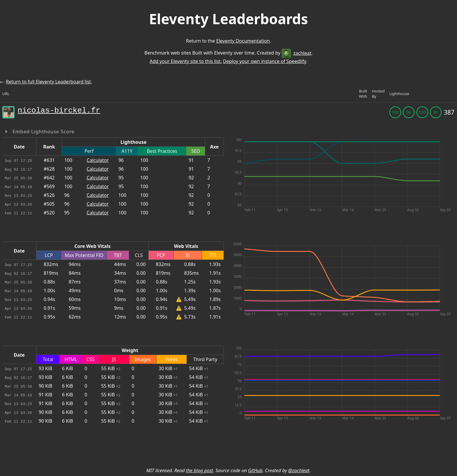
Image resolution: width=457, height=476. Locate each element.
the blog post (200, 470)
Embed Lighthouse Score (43, 131)
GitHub (255, 470)
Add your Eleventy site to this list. (186, 61)
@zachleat (299, 470)
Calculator (98, 160)
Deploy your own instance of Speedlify (264, 61)
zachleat (296, 53)
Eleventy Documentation (243, 41)
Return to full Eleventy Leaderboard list (48, 82)
